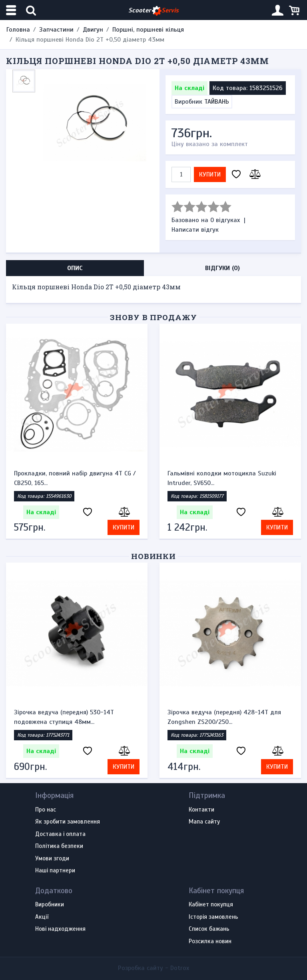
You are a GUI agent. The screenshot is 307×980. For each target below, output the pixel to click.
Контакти (201, 810)
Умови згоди (52, 859)
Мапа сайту (204, 822)
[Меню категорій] (12, 10)
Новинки (154, 556)
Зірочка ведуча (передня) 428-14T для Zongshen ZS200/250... (224, 717)
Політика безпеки (59, 846)
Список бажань (209, 929)
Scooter (153, 11)
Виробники (50, 905)
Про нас (46, 810)
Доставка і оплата (60, 834)
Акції (42, 917)
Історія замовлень (213, 917)
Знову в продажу (153, 317)
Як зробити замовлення (68, 822)
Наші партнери (55, 871)
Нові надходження (60, 929)
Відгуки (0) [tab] (222, 268)
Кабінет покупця (211, 905)
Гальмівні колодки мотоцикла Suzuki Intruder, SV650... (222, 478)
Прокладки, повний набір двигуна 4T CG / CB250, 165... (75, 478)
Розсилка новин (210, 942)
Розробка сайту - (153, 968)
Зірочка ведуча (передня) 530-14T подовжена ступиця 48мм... (64, 717)
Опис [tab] (75, 268)
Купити (210, 174)
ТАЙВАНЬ (217, 102)
